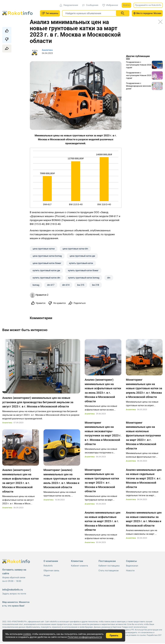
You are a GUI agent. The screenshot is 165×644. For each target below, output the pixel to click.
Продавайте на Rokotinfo (148, 5)
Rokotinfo (48, 566)
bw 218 (96, 285)
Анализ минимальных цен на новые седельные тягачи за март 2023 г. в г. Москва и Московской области (144, 479)
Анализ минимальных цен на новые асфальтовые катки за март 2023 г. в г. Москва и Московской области (102, 522)
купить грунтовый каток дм (46, 270)
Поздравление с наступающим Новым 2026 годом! (139, 65)
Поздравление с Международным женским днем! (139, 86)
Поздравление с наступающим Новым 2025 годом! (139, 75)
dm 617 (51, 285)
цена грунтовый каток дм (82, 256)
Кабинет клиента (79, 566)
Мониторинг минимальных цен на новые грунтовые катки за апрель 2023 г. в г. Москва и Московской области (144, 389)
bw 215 (81, 285)
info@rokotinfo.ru (12, 590)
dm (109, 278)
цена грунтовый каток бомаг (47, 263)
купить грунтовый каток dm (47, 278)
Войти (126, 5)
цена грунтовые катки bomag (47, 256)
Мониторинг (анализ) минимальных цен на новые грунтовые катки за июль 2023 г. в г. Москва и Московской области (62, 479)
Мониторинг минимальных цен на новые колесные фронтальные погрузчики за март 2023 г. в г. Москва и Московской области (143, 436)
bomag (36, 285)
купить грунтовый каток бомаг (83, 270)
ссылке (143, 636)
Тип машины (50, 13)
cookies (27, 634)
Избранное (110, 5)
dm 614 (66, 285)
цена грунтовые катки (44, 249)
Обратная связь (51, 571)
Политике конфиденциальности (85, 637)
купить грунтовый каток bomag (84, 278)
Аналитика (7, 423)
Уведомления (69, 5)
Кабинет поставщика (109, 566)
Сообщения (90, 5)
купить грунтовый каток (81, 263)
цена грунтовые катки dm (75, 249)
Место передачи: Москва (147, 13)
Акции (47, 576)
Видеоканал (132, 566)
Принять (114, 636)
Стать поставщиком (108, 571)
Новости (130, 571)
